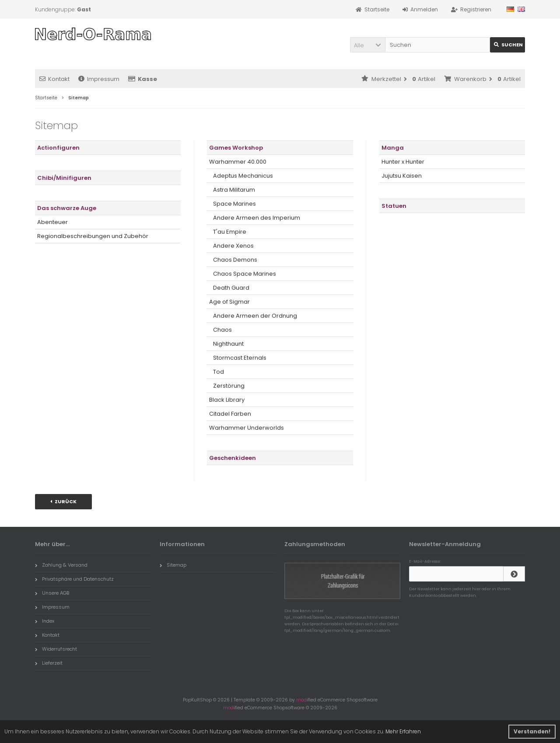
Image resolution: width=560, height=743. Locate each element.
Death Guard (229, 288)
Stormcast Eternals (238, 358)
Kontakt (54, 79)
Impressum (99, 79)
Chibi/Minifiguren (64, 178)
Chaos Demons (233, 260)
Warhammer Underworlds (247, 428)
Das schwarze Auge (67, 208)
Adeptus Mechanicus (241, 176)
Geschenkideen (233, 458)
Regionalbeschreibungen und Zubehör (93, 236)
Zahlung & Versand (61, 565)
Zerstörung (227, 386)
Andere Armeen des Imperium (255, 218)
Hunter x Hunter (403, 162)
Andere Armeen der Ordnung (253, 316)
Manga (393, 148)
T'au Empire (228, 232)
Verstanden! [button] (532, 731)
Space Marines (233, 204)
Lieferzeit (49, 663)
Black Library (227, 400)
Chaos (220, 330)
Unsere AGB (52, 593)
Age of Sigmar (229, 302)
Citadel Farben (230, 414)
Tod (217, 372)
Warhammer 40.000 (238, 162)
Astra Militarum (232, 190)
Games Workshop (236, 148)
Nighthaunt (226, 344)
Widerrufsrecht (56, 649)
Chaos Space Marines (243, 274)
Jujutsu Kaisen (402, 176)
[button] (367, 45)
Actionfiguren (58, 148)
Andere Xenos (231, 246)
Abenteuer (52, 222)
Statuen (394, 206)
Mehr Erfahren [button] (403, 731)
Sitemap (173, 565)
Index (45, 621)
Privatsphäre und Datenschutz (74, 579)
